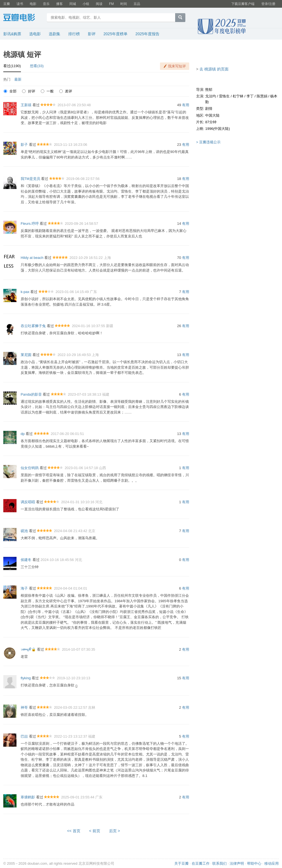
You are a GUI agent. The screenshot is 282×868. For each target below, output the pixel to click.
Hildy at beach (32, 258)
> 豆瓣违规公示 (208, 142)
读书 (20, 4)
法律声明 (237, 863)
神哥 (24, 707)
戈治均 (211, 96)
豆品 (137, 4)
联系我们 (219, 863)
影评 (92, 34)
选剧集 (55, 34)
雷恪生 (224, 96)
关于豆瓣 (181, 863)
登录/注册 (268, 4)
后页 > (115, 831)
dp (23, 434)
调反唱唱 (28, 502)
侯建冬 (26, 560)
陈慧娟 (262, 96)
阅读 (99, 4)
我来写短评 (177, 66)
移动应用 (272, 863)
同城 (73, 4)
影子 (24, 145)
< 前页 (95, 831)
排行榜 (74, 34)
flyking (26, 678)
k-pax (25, 292)
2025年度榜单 (116, 34)
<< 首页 (74, 831)
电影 (33, 4)
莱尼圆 (26, 355)
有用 (186, 105)
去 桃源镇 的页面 (214, 69)
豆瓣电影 (23, 18)
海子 (24, 588)
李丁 (250, 96)
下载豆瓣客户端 (243, 4)
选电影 (35, 34)
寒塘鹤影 (28, 797)
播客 (59, 4)
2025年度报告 (147, 34)
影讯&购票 (12, 34)
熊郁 (209, 90)
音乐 (46, 4)
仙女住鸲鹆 (30, 468)
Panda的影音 (31, 394)
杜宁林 (238, 96)
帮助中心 (254, 863)
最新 (18, 79)
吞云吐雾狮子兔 (33, 326)
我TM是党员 (30, 179)
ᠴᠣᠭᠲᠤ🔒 (28, 649)
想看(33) (37, 66)
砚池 (24, 531)
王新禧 (26, 105)
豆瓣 (7, 4)
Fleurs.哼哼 (30, 224)
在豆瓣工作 (201, 863)
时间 (124, 4)
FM (111, 4)
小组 (86, 4)
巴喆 (24, 736)
